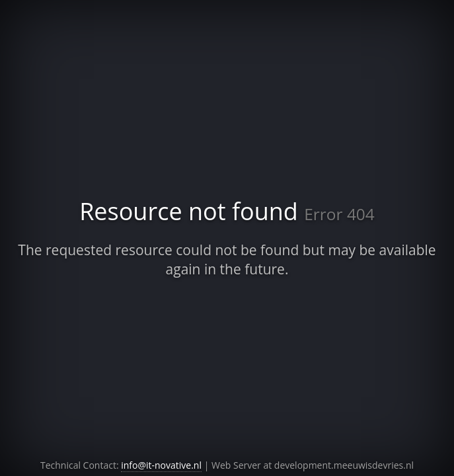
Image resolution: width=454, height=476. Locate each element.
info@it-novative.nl (161, 465)
